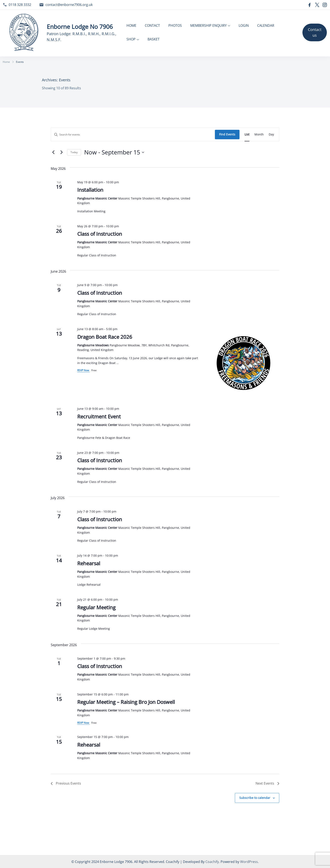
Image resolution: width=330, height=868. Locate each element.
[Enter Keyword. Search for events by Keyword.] (133, 135)
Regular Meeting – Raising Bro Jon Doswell (126, 702)
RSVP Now (83, 370)
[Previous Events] (53, 152)
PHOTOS (175, 25)
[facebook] (310, 5)
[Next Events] (61, 152)
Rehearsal (89, 563)
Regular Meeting (96, 607)
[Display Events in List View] (247, 135)
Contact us (315, 32)
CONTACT (152, 25)
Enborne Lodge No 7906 (80, 27)
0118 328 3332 (20, 5)
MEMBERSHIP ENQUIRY (208, 25)
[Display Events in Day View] (271, 135)
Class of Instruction (100, 234)
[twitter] (317, 5)
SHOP (131, 39)
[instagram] (325, 5)
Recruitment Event (99, 416)
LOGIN (244, 25)
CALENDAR (266, 25)
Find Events (227, 134)
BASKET (154, 39)
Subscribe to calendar (255, 798)
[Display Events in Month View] (259, 135)
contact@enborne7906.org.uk (69, 5)
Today (74, 152)
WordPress (249, 862)
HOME (131, 25)
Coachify (212, 862)
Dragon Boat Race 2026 (105, 337)
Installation (90, 190)
